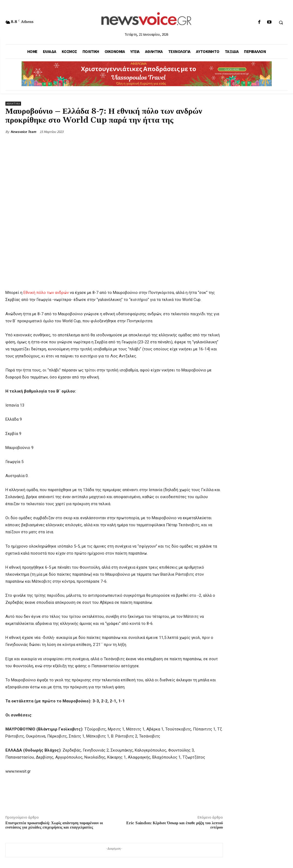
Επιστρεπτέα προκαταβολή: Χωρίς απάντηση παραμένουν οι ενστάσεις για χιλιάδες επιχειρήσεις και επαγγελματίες (54, 825)
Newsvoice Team (23, 132)
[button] (281, 22)
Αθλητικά (13, 104)
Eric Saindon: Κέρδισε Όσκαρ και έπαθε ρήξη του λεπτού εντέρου (175, 825)
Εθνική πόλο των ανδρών (46, 293)
